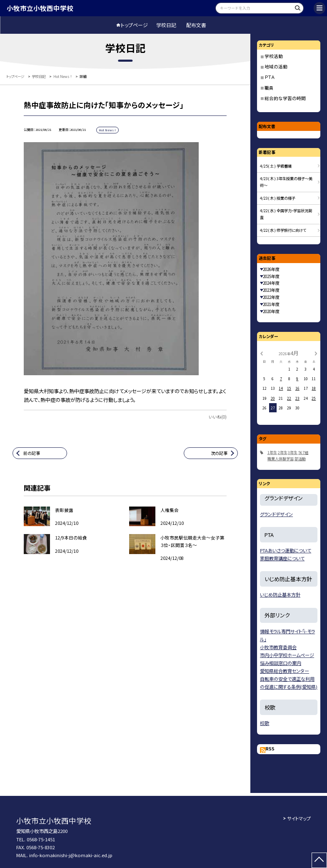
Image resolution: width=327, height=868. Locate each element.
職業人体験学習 (281, 459)
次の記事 (219, 453)
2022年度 (271, 297)
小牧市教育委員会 (278, 647)
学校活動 (274, 56)
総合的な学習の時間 (285, 98)
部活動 (300, 459)
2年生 (283, 452)
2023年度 (271, 290)
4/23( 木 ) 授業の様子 (278, 198)
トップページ (134, 25)
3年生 (293, 452)
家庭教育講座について (282, 558)
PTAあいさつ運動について (286, 550)
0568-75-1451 (41, 839)
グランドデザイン (276, 514)
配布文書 (196, 25)
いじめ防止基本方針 (280, 595)
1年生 (272, 452)
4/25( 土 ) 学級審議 (276, 166)
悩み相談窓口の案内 (281, 663)
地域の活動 (276, 66)
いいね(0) (218, 417)
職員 (269, 88)
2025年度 (271, 276)
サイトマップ (299, 818)
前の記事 (32, 453)
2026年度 (271, 269)
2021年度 (271, 304)
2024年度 (271, 283)
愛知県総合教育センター (285, 671)
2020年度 (271, 311)
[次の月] (316, 353)
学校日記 (166, 25)
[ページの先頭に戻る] (319, 860)
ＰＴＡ (270, 77)
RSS (270, 749)
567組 (303, 452)
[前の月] (262, 353)
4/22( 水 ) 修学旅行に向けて (283, 230)
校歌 (265, 723)
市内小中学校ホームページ (287, 655)
